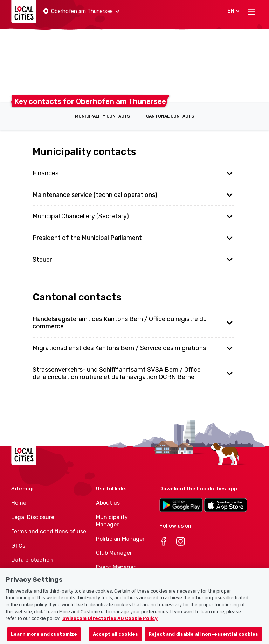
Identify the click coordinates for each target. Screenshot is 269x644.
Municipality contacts (102, 116)
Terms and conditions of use (49, 532)
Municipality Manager (112, 521)
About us (108, 503)
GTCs (18, 546)
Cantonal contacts (170, 116)
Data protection (32, 560)
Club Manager (114, 553)
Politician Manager (120, 539)
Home (19, 503)
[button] (81, 12)
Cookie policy (28, 574)
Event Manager (116, 567)
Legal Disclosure (33, 517)
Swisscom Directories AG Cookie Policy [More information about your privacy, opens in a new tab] (110, 626)
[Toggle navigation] (251, 12)
